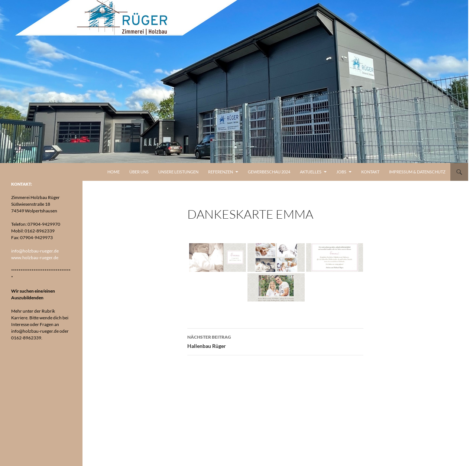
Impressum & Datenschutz (417, 172)
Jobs (341, 172)
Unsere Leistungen (178, 172)
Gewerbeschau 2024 (269, 172)
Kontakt (370, 172)
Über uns (139, 172)
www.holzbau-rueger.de (35, 258)
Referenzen (221, 172)
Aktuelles (311, 172)
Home (114, 172)
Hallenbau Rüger (275, 341)
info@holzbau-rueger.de (35, 251)
